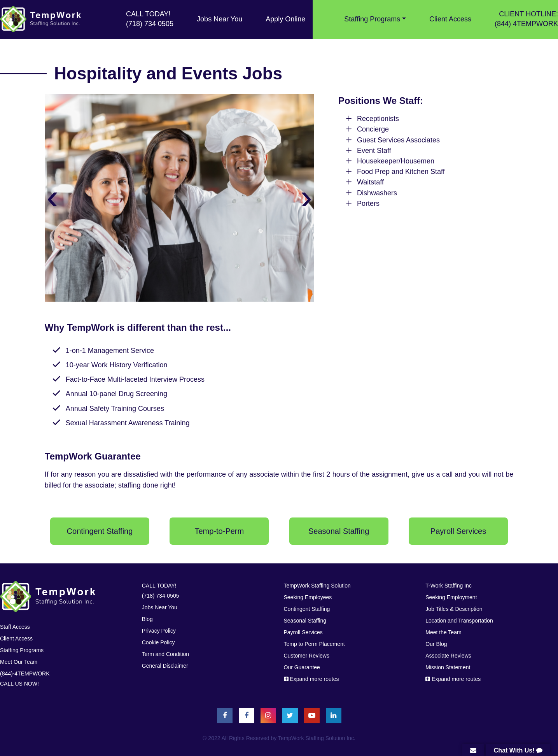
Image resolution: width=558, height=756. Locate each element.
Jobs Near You (220, 19)
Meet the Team (443, 632)
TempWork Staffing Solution (317, 586)
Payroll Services (303, 632)
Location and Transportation (459, 621)
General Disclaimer (165, 666)
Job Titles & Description (454, 609)
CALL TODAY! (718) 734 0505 (150, 19)
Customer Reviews (307, 656)
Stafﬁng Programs (22, 650)
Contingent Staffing (307, 609)
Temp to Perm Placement (314, 644)
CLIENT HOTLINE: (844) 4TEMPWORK (526, 19)
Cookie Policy (158, 642)
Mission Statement (448, 667)
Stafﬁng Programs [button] (372, 19)
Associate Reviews (448, 656)
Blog (147, 619)
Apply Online (285, 19)
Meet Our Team (19, 662)
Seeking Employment (451, 597)
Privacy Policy (159, 631)
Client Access (450, 19)
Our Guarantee (302, 667)
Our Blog (436, 644)
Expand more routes (311, 679)
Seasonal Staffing (305, 621)
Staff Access (15, 627)
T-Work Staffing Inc (449, 586)
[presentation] (53, 196)
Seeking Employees (308, 597)
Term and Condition (165, 654)
